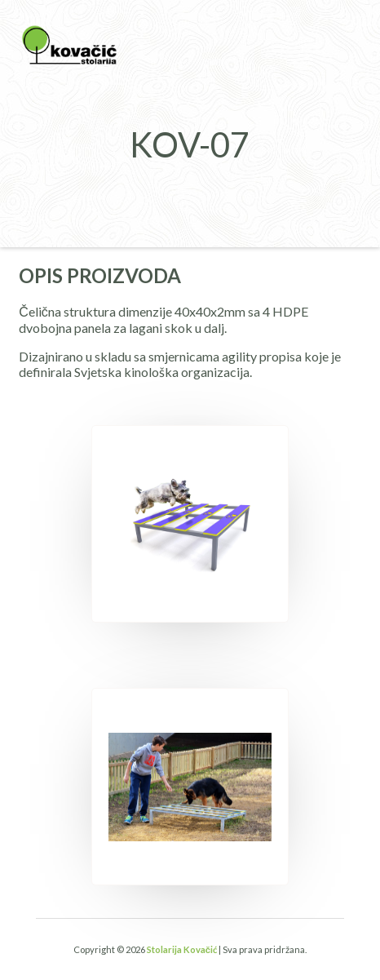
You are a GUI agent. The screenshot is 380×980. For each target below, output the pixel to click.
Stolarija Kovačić (182, 949)
